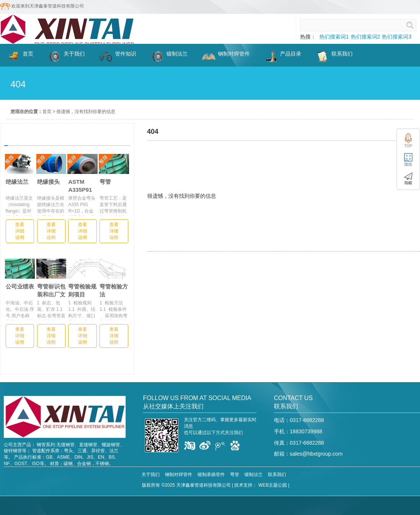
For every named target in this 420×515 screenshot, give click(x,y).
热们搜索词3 (397, 37)
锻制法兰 (254, 475)
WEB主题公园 (273, 485)
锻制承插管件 (211, 475)
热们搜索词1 (334, 37)
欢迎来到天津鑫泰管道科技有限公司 (48, 6)
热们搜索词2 (366, 37)
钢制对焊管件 (179, 475)
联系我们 (277, 475)
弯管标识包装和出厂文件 (51, 291)
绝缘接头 (48, 182)
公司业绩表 (20, 286)
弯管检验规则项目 (82, 290)
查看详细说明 (20, 231)
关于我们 (151, 475)
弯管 (105, 182)
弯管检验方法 (114, 290)
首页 (47, 112)
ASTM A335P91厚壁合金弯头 (82, 186)
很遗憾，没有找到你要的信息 (86, 112)
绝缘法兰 (17, 182)
